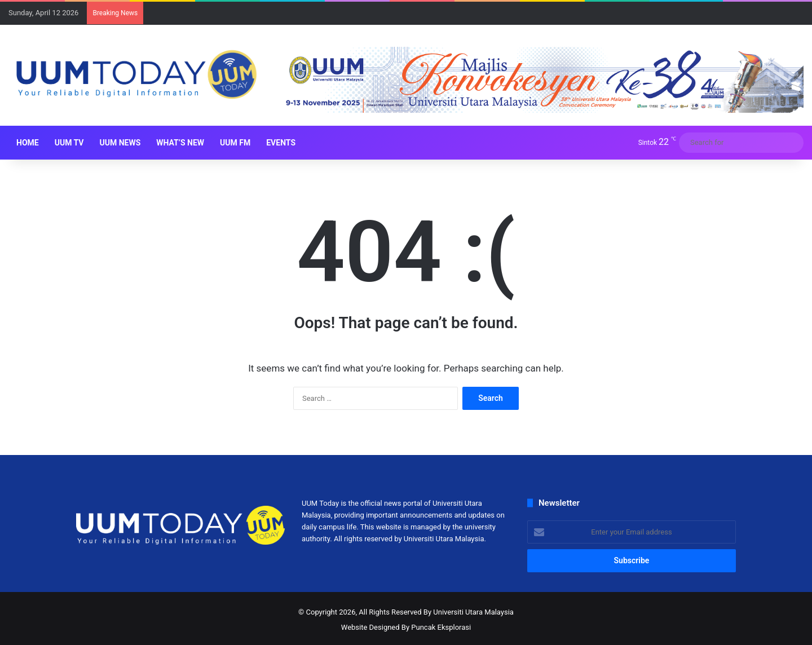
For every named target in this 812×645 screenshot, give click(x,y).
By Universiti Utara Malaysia (469, 612)
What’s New (180, 143)
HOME (28, 143)
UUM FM (235, 143)
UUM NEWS (120, 143)
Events (281, 143)
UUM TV (69, 143)
